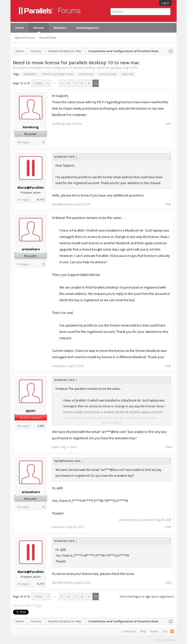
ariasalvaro (31, 249)
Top (164, 631)
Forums (39, 28)
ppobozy (116, 68)
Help (143, 631)
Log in (165, 3)
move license (107, 74)
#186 (168, 583)
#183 (168, 366)
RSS (172, 631)
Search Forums (25, 38)
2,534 (41, 426)
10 (96, 83)
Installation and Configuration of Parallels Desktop (63, 68)
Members (60, 28)
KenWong (31, 127)
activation (29, 74)
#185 (168, 527)
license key (85, 74)
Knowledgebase (88, 28)
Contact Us (129, 631)
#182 (168, 204)
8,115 (41, 200)
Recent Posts (48, 38)
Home (19, 28)
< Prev (38, 83)
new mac (127, 74)
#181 (168, 124)
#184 (168, 447)
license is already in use (57, 74)
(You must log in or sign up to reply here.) (147, 596)
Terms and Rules (166, 639)
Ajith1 (31, 411)
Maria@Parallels (31, 187)
